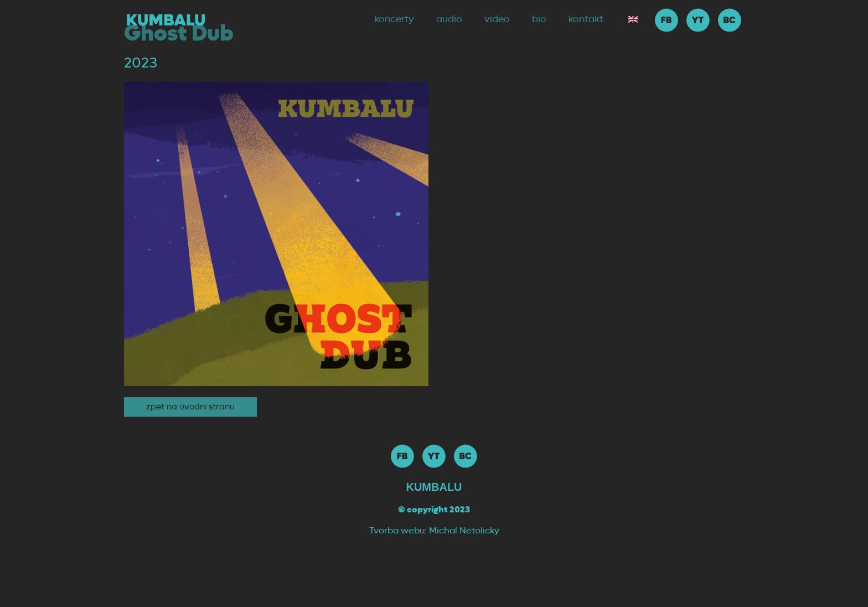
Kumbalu (434, 487)
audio (449, 20)
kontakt (586, 20)
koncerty (394, 20)
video (497, 20)
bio (539, 20)
